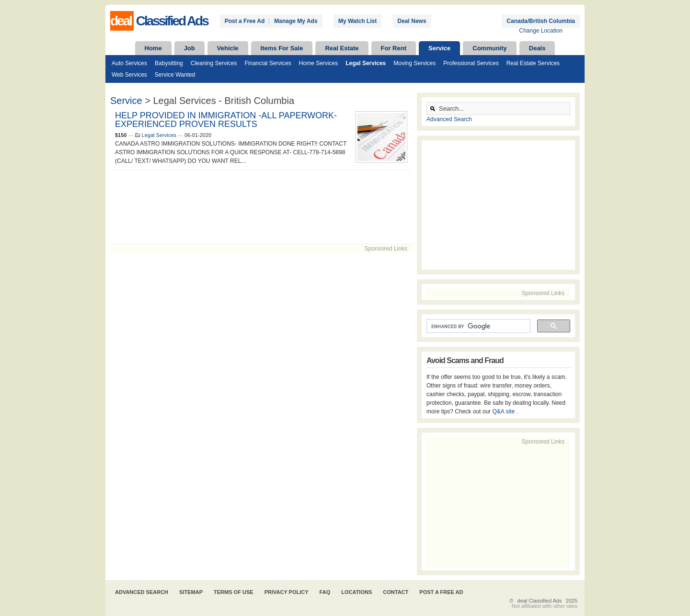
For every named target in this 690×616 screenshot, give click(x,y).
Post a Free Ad (245, 21)
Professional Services (471, 63)
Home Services (318, 63)
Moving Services (414, 63)
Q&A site (504, 411)
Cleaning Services (214, 63)
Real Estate (342, 48)
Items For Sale (282, 48)
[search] (477, 326)
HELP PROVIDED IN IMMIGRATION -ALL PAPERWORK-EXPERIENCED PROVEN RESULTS (226, 120)
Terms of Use (234, 592)
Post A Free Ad (441, 592)
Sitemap (191, 592)
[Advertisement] (261, 207)
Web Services (129, 75)
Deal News (412, 21)
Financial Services (268, 63)
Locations (356, 592)
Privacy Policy (287, 592)
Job (190, 48)
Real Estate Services (533, 63)
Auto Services (129, 63)
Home (153, 48)
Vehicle (228, 48)
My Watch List (357, 21)
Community (490, 48)
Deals (537, 48)
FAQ (325, 592)
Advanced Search (449, 119)
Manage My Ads (296, 21)
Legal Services (366, 63)
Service (439, 48)
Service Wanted (175, 75)
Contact (396, 592)
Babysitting (169, 63)
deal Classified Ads (540, 601)
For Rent (394, 48)
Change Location (541, 31)
